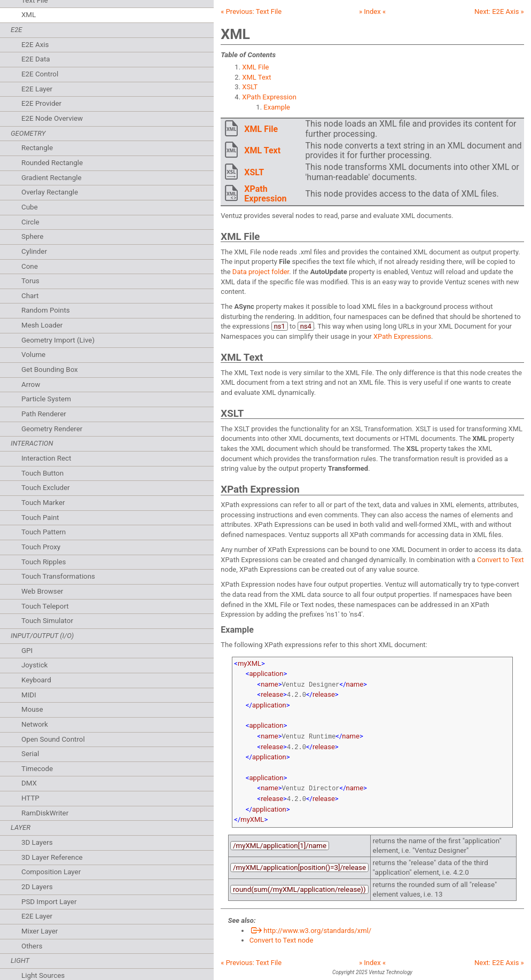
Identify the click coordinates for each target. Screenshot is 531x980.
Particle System (46, 399)
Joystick (34, 665)
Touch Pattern (44, 532)
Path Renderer (44, 414)
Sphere (32, 236)
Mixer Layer (40, 931)
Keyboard (36, 680)
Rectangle (37, 148)
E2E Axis (35, 45)
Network (35, 724)
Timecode (37, 769)
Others (32, 946)
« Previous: (251, 11)
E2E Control (40, 74)
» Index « (372, 11)
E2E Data (36, 59)
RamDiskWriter (45, 813)
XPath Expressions (402, 336)
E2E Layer (37, 89)
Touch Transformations (58, 576)
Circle (30, 222)
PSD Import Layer (49, 902)
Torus (30, 281)
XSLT (250, 87)
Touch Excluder (46, 488)
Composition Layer (51, 872)
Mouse (32, 709)
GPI (27, 651)
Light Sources (43, 975)
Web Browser (42, 591)
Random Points (46, 310)
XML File (255, 67)
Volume (33, 355)
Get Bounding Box (50, 370)
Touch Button (42, 473)
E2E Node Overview (52, 118)
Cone (30, 266)
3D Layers (37, 842)
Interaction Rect (46, 458)
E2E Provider (41, 103)
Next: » (499, 11)
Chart (30, 296)
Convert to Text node (282, 933)
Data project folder (261, 272)
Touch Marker (43, 503)
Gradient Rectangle (51, 178)
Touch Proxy (41, 547)
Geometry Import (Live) (58, 340)
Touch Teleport (45, 606)
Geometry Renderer (52, 429)
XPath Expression (269, 97)
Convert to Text (501, 560)
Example (277, 107)
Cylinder (34, 251)
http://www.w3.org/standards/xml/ (311, 923)
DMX (29, 783)
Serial (30, 754)
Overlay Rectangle (50, 192)
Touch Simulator (47, 621)
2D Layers (37, 887)
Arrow (31, 384)
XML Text (256, 77)
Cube (30, 207)
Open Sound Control (53, 739)
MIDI (29, 695)
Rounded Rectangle (52, 163)
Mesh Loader (42, 325)
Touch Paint (40, 518)
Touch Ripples (44, 562)
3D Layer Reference (52, 857)
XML (29, 15)
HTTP (30, 798)
